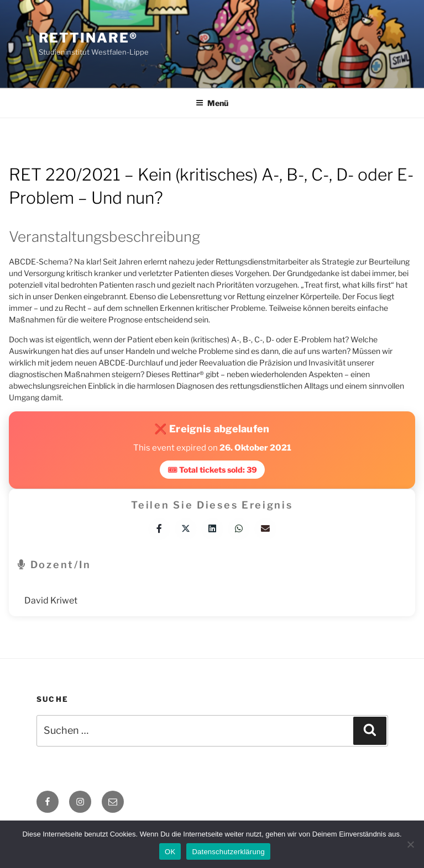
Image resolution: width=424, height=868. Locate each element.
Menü (212, 103)
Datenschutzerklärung (228, 852)
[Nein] (410, 844)
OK (170, 852)
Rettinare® (88, 38)
